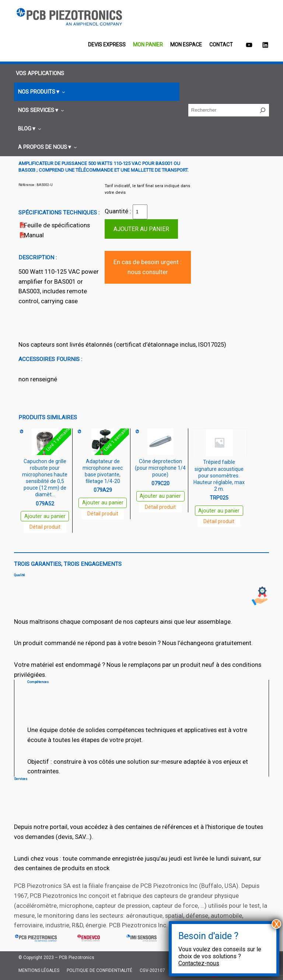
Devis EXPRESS (107, 45)
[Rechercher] (263, 110)
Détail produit (45, 527)
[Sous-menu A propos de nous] (46, 147)
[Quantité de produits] (140, 212)
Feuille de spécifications (57, 225)
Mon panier (148, 45)
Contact (221, 45)
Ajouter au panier (141, 229)
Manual (34, 235)
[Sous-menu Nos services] (40, 110)
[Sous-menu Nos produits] (41, 92)
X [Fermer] (277, 924)
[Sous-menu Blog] (29, 129)
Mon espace (186, 45)
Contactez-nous (199, 963)
